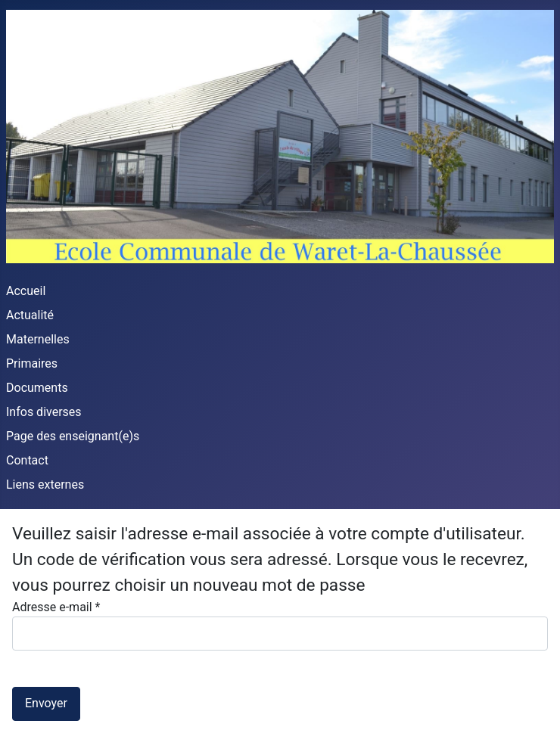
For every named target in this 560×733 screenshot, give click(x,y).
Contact (27, 460)
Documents (37, 388)
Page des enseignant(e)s (73, 436)
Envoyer (46, 703)
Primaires (32, 363)
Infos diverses (44, 412)
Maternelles (38, 339)
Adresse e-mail (56, 607)
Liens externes (45, 485)
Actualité (30, 315)
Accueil (26, 291)
